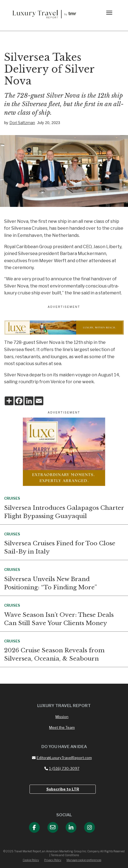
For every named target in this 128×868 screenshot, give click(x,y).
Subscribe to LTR (63, 789)
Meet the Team (62, 727)
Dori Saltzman (22, 123)
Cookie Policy (31, 860)
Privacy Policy (53, 860)
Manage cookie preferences (84, 860)
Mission (62, 717)
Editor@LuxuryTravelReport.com (62, 758)
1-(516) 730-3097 (62, 768)
